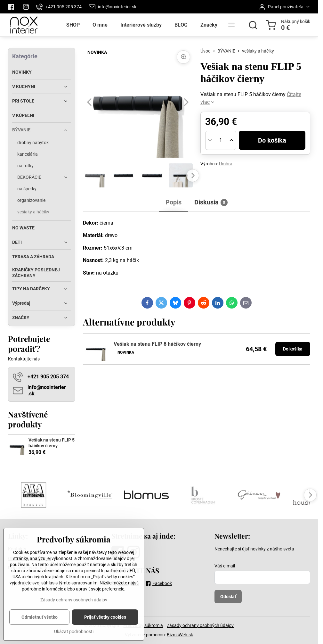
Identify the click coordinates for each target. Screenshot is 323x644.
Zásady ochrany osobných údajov (200, 625)
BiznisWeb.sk (180, 635)
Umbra (226, 164)
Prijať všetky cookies (105, 626)
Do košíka (272, 140)
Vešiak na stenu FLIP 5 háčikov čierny (52, 443)
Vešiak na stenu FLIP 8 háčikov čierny (157, 344)
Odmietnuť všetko (40, 626)
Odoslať (228, 597)
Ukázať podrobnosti (74, 640)
